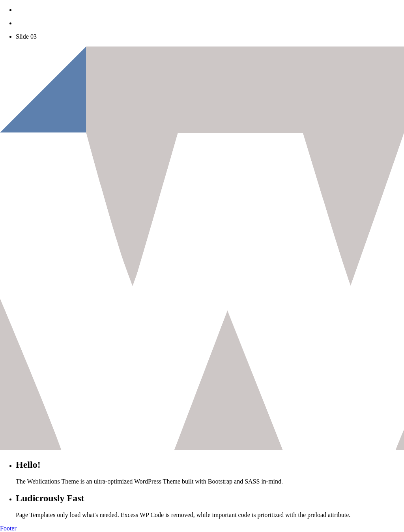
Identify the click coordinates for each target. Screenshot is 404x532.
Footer (8, 528)
